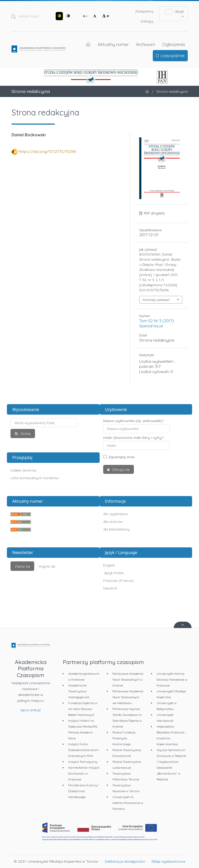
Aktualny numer (113, 44)
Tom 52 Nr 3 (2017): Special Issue (157, 323)
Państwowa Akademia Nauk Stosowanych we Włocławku (128, 697)
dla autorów (113, 522)
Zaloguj (147, 21)
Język (175, 14)
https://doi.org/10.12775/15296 (47, 151)
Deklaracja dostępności (125, 861)
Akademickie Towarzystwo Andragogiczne (79, 691)
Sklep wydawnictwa (168, 861)
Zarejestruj (144, 11)
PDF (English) (154, 213)
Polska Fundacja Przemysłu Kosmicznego (124, 738)
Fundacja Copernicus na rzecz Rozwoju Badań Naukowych (83, 709)
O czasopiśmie (170, 55)
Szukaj (25, 433)
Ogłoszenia (173, 44)
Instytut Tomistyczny (83, 762)
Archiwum (145, 44)
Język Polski (113, 573)
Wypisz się (47, 566)
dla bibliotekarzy (116, 529)
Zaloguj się (120, 469)
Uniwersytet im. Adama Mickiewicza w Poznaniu (128, 803)
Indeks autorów (24, 470)
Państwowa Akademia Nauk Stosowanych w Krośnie (128, 679)
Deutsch (110, 588)
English (109, 565)
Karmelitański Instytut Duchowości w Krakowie (84, 773)
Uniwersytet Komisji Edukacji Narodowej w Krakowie (172, 679)
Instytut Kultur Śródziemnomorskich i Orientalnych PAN (84, 750)
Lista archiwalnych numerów (35, 478)
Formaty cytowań (156, 300)
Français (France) (118, 581)
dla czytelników (115, 514)
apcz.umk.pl (31, 710)
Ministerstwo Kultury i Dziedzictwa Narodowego (83, 791)
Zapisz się (22, 566)
